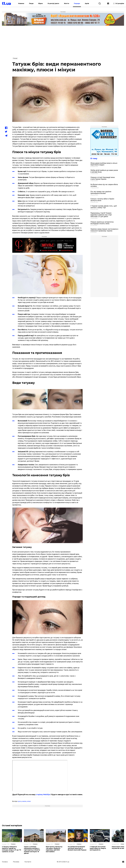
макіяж (24, 801)
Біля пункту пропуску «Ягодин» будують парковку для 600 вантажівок (54, 849)
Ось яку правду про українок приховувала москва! (101, 192)
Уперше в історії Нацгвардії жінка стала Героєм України (103, 178)
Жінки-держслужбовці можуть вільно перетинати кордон (104, 164)
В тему (94, 158)
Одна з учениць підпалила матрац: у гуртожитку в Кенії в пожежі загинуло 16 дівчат (32, 850)
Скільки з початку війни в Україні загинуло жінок (102, 200)
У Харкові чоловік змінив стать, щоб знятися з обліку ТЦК (104, 207)
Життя (67, 3)
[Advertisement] (63, 41)
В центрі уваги (54, 3)
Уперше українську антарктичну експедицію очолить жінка (102, 223)
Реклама (16, 862)
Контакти (28, 862)
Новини (21, 3)
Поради (77, 3)
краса (20, 801)
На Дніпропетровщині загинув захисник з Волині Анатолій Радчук (77, 848)
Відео (41, 3)
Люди (31, 3)
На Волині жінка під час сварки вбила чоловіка (104, 185)
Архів (87, 3)
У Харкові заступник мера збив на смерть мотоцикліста (98, 848)
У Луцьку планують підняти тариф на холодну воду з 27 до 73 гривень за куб (11, 849)
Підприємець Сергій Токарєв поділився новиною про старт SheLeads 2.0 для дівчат (101, 215)
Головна (5, 862)
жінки (29, 801)
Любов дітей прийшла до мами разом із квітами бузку (104, 171)
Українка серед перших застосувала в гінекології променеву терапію (104, 230)
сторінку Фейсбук (43, 794)
